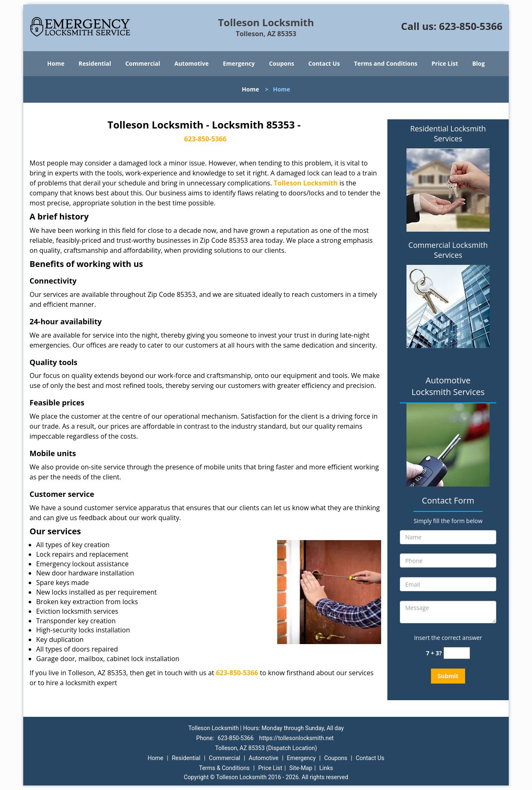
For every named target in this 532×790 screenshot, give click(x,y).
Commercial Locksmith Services (448, 250)
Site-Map (301, 768)
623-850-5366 (471, 26)
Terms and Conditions (386, 63)
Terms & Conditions (224, 768)
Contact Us (324, 63)
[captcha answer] (457, 653)
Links (326, 768)
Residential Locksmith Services (448, 133)
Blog (478, 63)
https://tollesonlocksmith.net (297, 738)
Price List (445, 63)
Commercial (143, 63)
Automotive (192, 63)
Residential (95, 63)
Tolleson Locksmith (306, 183)
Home (56, 63)
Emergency (239, 63)
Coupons (281, 63)
